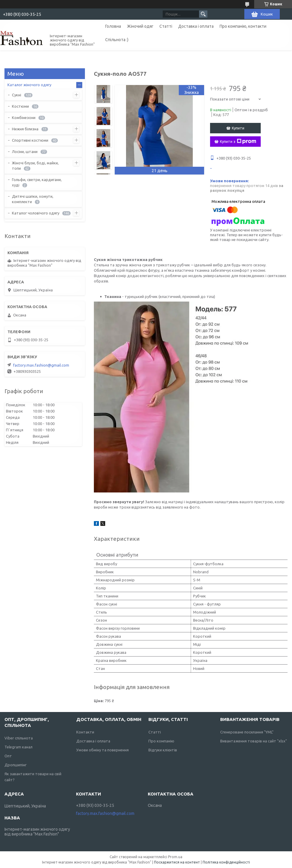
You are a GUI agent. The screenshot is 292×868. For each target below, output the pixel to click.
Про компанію (161, 741)
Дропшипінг (15, 765)
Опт (8, 756)
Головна (113, 26)
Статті (166, 26)
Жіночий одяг (140, 26)
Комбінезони (24, 118)
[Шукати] (203, 14)
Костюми (20, 106)
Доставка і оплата (196, 26)
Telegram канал (18, 747)
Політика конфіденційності (226, 862)
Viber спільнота (19, 738)
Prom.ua (175, 857)
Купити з (238, 141)
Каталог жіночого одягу (29, 85)
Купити (238, 128)
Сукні (17, 95)
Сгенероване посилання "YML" (247, 732)
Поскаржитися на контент (177, 862)
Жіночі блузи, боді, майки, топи (35, 166)
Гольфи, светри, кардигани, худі (37, 182)
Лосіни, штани (25, 152)
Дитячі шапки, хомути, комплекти (33, 199)
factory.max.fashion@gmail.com (41, 365)
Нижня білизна (25, 129)
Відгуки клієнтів (163, 750)
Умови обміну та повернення (102, 750)
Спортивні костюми (30, 140)
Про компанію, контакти (243, 26)
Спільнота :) (117, 40)
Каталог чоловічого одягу (36, 213)
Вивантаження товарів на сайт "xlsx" (254, 741)
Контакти (85, 732)
